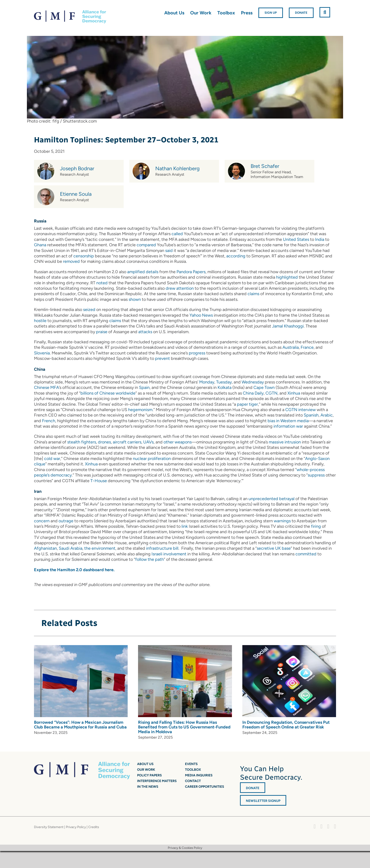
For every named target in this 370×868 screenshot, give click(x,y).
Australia (291, 347)
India (320, 239)
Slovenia (42, 353)
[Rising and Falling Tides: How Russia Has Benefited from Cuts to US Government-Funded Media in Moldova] (185, 648)
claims (253, 294)
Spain (144, 387)
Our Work (146, 770)
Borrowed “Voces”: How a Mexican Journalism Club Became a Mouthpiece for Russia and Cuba (80, 725)
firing (316, 526)
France (307, 347)
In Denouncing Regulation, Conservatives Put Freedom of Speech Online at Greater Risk (286, 725)
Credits (94, 827)
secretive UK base (274, 548)
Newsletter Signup (263, 801)
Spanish (311, 415)
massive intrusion (285, 442)
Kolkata (225, 387)
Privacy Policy (76, 827)
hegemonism (140, 410)
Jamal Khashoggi (288, 326)
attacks (145, 332)
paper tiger (247, 404)
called (177, 234)
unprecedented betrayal (271, 499)
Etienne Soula (76, 194)
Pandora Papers (191, 272)
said (169, 251)
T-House (99, 481)
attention (185, 288)
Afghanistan (45, 548)
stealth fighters (82, 442)
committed (306, 554)
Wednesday (253, 382)
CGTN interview (301, 410)
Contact (193, 781)
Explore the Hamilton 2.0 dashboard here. (74, 570)
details (152, 272)
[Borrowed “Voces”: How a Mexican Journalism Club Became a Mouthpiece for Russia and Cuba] (81, 648)
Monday (207, 382)
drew (170, 288)
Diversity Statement (49, 827)
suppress (316, 475)
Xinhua (294, 393)
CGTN (271, 393)
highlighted (287, 277)
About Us (145, 764)
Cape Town (264, 387)
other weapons (178, 442)
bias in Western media (288, 421)
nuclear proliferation (152, 459)
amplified (136, 272)
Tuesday (224, 382)
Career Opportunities (205, 787)
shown (135, 299)
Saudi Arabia (71, 548)
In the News (148, 787)
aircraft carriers (127, 442)
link (185, 526)
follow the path (149, 559)
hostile (40, 321)
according (236, 256)
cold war (52, 459)
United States (296, 239)
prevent (162, 358)
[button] (325, 12)
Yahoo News (201, 315)
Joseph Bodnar (77, 168)
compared (146, 245)
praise (102, 332)
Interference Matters (157, 781)
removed (71, 261)
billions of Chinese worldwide (108, 393)
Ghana (40, 245)
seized (89, 310)
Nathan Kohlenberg (177, 168)
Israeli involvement (169, 554)
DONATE (253, 788)
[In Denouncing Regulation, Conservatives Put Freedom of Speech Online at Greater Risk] (289, 648)
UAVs (148, 442)
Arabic (327, 415)
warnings (282, 521)
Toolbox (193, 770)
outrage (66, 521)
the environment (100, 548)
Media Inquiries (199, 775)
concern (42, 521)
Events (191, 764)
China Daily (253, 393)
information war (288, 426)
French (49, 421)
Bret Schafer (265, 166)
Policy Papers (149, 775)
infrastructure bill (162, 548)
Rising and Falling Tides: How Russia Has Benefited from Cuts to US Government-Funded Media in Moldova (184, 727)
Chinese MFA (46, 387)
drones (104, 442)
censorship (84, 256)
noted (102, 283)
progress (197, 353)
